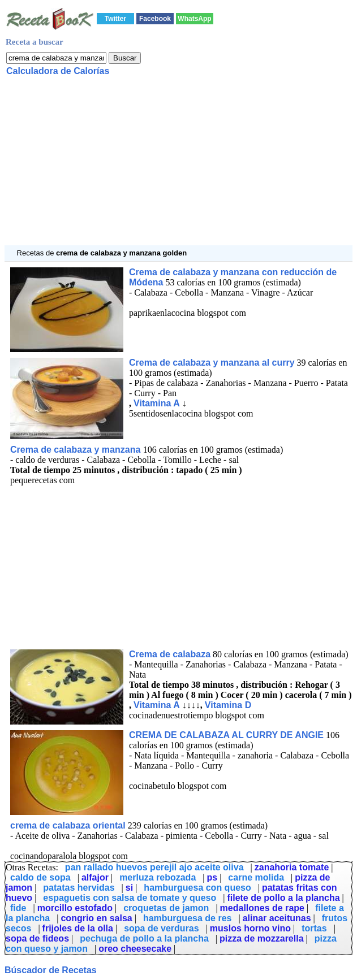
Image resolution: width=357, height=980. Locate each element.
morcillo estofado (75, 908)
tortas (314, 928)
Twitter (115, 19)
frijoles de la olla (78, 928)
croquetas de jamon (166, 908)
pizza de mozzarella (262, 938)
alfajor (95, 877)
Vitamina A (157, 403)
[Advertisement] (178, 166)
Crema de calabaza (170, 654)
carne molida (256, 877)
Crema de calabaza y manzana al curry (212, 363)
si (129, 888)
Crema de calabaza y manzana (77, 450)
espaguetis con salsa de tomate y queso (130, 898)
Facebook (155, 19)
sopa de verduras (162, 928)
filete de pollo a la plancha (283, 898)
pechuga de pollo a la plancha (144, 938)
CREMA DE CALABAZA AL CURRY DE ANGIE (226, 735)
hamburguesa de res (188, 918)
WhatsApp (194, 19)
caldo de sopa (40, 877)
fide (18, 908)
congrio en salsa (96, 918)
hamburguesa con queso (197, 888)
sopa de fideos (37, 938)
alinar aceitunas (277, 918)
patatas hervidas (79, 888)
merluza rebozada (158, 877)
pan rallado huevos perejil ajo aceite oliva (154, 867)
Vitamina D (228, 705)
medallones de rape (262, 908)
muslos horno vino (250, 928)
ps (212, 877)
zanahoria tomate (292, 867)
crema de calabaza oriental (68, 825)
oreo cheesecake (135, 949)
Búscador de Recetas (51, 970)
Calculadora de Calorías (58, 71)
